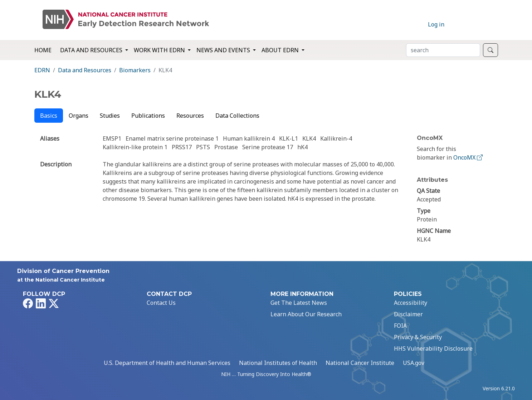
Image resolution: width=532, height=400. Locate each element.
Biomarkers (135, 70)
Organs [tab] (79, 116)
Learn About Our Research (306, 314)
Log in (436, 24)
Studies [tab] (110, 116)
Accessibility (411, 303)
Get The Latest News (299, 303)
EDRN (42, 70)
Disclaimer (408, 314)
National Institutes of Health (278, 363)
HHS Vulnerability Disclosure (433, 348)
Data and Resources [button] (92, 50)
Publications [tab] (148, 116)
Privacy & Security (418, 337)
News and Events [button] (224, 50)
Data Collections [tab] (237, 116)
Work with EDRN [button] (160, 50)
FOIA (400, 326)
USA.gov (414, 363)
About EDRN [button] (281, 50)
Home (43, 50)
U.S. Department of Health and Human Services (167, 363)
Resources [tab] (190, 116)
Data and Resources (85, 70)
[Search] (443, 50)
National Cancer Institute (360, 363)
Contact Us (161, 303)
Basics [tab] (49, 116)
